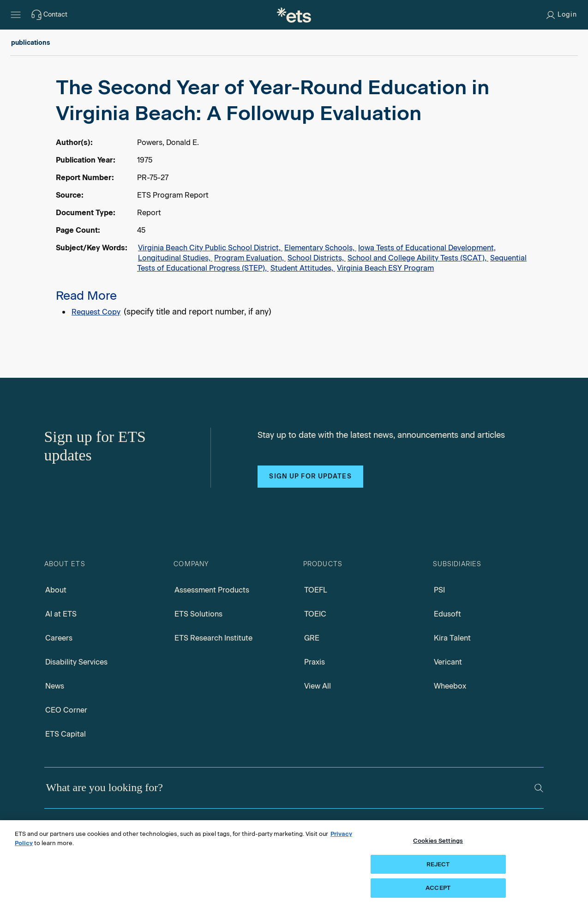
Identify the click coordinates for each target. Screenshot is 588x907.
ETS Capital (66, 734)
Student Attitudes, (303, 268)
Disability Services (76, 662)
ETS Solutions (198, 614)
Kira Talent (452, 638)
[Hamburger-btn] (16, 15)
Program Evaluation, (250, 258)
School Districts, (317, 258)
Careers (59, 638)
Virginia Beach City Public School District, (210, 248)
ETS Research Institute (213, 638)
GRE (312, 638)
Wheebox (450, 686)
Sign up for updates (310, 476)
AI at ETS (61, 614)
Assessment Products (212, 590)
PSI (439, 590)
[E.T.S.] (294, 15)
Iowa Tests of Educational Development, (427, 248)
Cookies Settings (438, 841)
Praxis (315, 662)
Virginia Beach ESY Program (385, 268)
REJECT (438, 864)
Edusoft (447, 614)
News (55, 686)
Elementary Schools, (320, 248)
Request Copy (96, 312)
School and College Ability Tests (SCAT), (418, 258)
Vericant (448, 662)
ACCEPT (438, 888)
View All (318, 686)
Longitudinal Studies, (175, 258)
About (56, 590)
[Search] (539, 788)
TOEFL (316, 590)
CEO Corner (66, 710)
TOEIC (315, 614)
